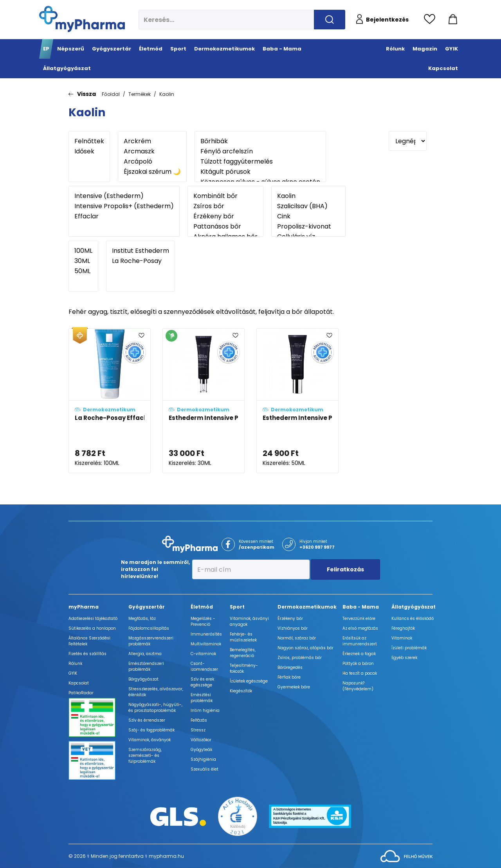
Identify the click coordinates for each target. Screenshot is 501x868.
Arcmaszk (152, 151)
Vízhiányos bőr (293, 628)
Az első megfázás (360, 628)
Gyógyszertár (147, 607)
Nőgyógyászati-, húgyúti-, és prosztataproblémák (155, 708)
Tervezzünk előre (359, 619)
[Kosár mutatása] (453, 20)
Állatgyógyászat (414, 607)
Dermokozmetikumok (307, 607)
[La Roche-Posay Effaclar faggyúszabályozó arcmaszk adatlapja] (110, 401)
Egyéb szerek (404, 658)
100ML (83, 251)
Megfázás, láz (142, 619)
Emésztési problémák (202, 698)
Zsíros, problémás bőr (300, 658)
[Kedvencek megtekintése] (432, 20)
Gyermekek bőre (294, 687)
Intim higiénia (205, 710)
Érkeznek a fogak (359, 654)
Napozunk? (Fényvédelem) (358, 686)
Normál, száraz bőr (297, 638)
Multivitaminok (206, 644)
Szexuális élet (205, 769)
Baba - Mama (361, 607)
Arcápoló (152, 162)
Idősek (89, 151)
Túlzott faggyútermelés (260, 162)
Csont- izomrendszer (204, 666)
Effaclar (124, 216)
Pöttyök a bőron (358, 664)
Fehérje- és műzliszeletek (243, 637)
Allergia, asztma (145, 654)
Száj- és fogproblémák (151, 730)
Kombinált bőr (225, 196)
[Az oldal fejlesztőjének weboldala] (406, 856)
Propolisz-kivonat (308, 227)
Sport (237, 607)
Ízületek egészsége (249, 681)
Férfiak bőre (289, 677)
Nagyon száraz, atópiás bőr (305, 648)
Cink (308, 216)
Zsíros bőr (225, 206)
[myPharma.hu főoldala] (82, 19)
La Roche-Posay (141, 261)
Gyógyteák (201, 750)
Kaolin (167, 94)
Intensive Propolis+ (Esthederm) (124, 206)
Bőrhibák (260, 141)
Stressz (198, 730)
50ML (83, 271)
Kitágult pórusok (260, 172)
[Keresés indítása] (330, 20)
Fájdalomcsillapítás (149, 628)
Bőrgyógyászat (143, 679)
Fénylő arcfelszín (260, 151)
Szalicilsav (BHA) (308, 206)
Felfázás (199, 720)
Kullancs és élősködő (413, 619)
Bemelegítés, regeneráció (243, 653)
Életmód (202, 607)
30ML (83, 261)
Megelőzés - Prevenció (203, 621)
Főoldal (111, 94)
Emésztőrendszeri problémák (146, 666)
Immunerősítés (206, 634)
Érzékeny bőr (225, 216)
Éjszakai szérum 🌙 (152, 172)
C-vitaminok (203, 654)
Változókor (201, 740)
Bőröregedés (290, 667)
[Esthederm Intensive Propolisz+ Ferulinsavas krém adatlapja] (297, 401)
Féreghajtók (403, 628)
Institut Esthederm (141, 251)
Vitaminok (402, 638)
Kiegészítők (241, 691)
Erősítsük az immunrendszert (360, 641)
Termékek (140, 94)
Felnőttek (89, 141)
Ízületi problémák (409, 648)
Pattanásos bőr (225, 227)
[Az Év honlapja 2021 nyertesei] (238, 816)
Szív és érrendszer (147, 720)
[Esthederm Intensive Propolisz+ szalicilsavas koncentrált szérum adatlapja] (204, 401)
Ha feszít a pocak (360, 673)
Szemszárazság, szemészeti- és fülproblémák (145, 755)
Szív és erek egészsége (202, 682)
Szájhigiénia (203, 759)
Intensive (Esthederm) (124, 196)
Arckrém (152, 141)
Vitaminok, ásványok (150, 740)
